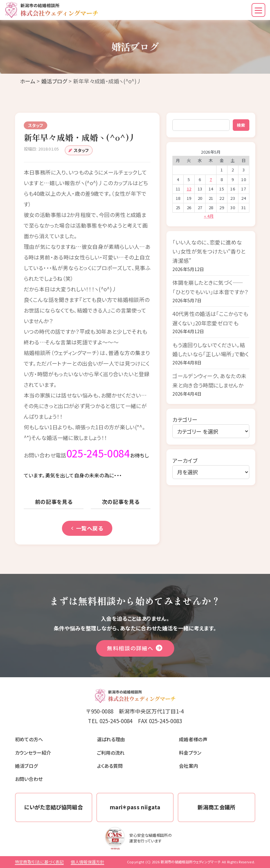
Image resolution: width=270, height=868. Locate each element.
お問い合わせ (29, 779)
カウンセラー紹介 (33, 752)
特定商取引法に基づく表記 (39, 862)
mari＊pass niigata (135, 807)
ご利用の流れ (111, 752)
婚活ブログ (54, 81)
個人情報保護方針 (87, 862)
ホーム (28, 81)
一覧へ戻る (87, 528)
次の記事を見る (121, 502)
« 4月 (209, 216)
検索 (241, 125)
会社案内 (188, 766)
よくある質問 (110, 766)
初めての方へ (29, 739)
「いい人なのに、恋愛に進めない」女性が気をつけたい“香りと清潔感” (209, 251)
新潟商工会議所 (216, 807)
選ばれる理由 (111, 739)
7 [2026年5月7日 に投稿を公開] (211, 179)
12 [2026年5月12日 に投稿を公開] (189, 189)
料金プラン (190, 752)
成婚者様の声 (193, 739)
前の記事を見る (54, 502)
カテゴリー (185, 419)
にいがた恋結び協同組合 (53, 807)
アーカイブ (185, 460)
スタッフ (81, 150)
